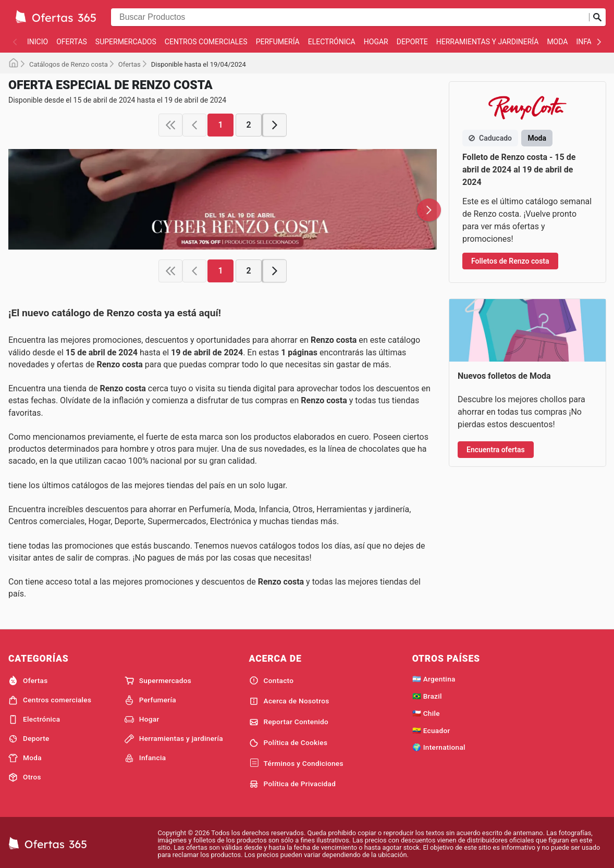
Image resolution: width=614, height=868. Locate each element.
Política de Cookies (288, 743)
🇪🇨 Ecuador (431, 730)
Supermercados (126, 42)
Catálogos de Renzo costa (69, 64)
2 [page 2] (248, 125)
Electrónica (332, 42)
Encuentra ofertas (496, 450)
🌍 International (439, 747)
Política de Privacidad (293, 784)
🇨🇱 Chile (426, 713)
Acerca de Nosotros (289, 701)
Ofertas (72, 42)
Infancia (145, 758)
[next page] (275, 125)
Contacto (272, 680)
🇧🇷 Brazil (427, 696)
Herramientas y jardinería (488, 42)
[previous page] (194, 125)
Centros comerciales (206, 42)
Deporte (412, 42)
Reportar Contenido (289, 722)
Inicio (38, 42)
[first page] (170, 125)
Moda (557, 42)
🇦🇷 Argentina (434, 679)
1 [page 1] (220, 125)
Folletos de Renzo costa (510, 261)
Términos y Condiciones (296, 763)
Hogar (376, 42)
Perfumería (278, 42)
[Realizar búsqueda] (597, 17)
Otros (25, 777)
